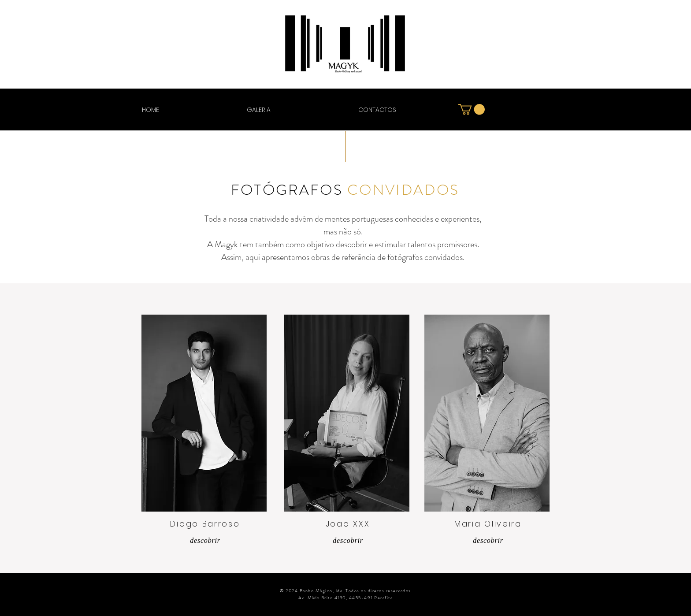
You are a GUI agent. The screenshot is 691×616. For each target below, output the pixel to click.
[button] (472, 109)
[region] (204, 413)
